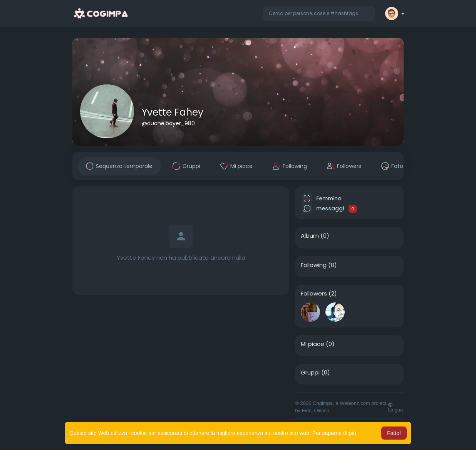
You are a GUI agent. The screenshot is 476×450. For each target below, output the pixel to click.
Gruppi (310, 373)
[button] (319, 13)
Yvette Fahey (173, 112)
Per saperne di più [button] (334, 433)
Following (314, 265)
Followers (314, 294)
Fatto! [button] (394, 433)
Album (310, 236)
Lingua (395, 407)
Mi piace (313, 344)
